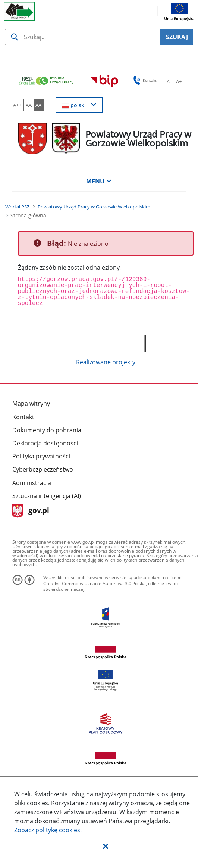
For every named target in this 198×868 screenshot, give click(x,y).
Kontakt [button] (144, 80)
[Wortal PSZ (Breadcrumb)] (17, 207)
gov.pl (31, 511)
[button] (106, 846)
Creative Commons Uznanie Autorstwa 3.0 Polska (95, 583)
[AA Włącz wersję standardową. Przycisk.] (28, 105)
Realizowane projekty (106, 362)
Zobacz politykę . (48, 830)
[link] (48, 81)
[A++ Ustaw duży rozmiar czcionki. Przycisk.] (17, 105)
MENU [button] (99, 181)
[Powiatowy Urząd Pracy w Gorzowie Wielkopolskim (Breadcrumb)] (94, 207)
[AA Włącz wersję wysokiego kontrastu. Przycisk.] (39, 105)
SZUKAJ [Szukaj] (177, 37)
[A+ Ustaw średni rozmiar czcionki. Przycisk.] (179, 81)
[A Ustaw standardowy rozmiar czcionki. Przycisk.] (168, 81)
